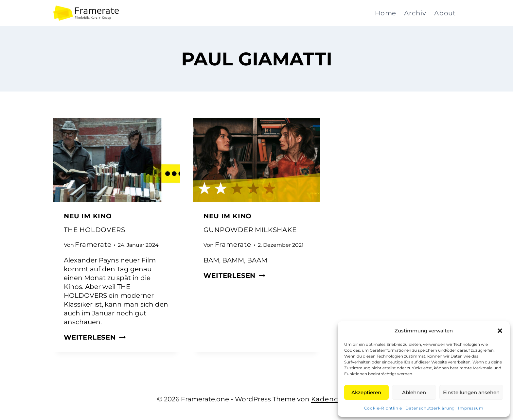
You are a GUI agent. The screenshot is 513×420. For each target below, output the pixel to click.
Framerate (93, 244)
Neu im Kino (88, 216)
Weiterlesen (95, 337)
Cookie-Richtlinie (383, 408)
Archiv (415, 13)
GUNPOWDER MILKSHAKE (250, 230)
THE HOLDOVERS (94, 230)
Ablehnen (414, 392)
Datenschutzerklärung (430, 408)
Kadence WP (334, 399)
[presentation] (117, 160)
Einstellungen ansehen (471, 392)
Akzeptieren (366, 392)
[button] (500, 331)
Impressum (471, 408)
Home (386, 13)
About (445, 13)
